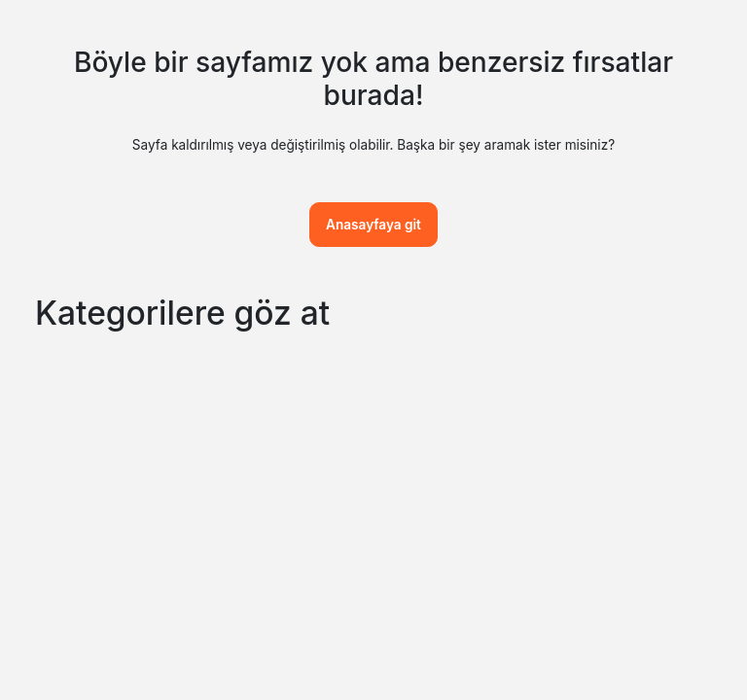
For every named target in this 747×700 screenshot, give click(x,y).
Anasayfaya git (373, 225)
